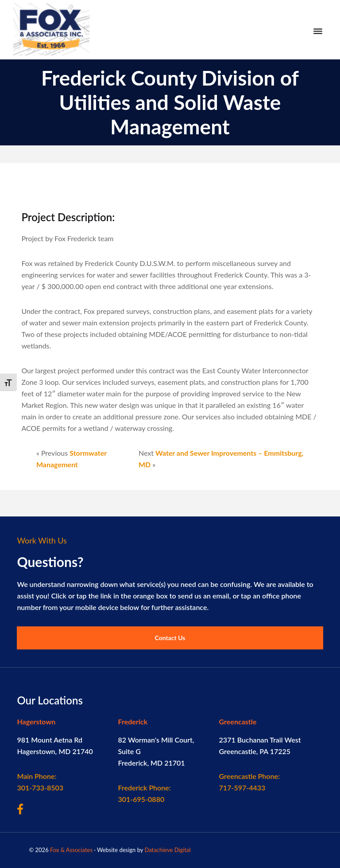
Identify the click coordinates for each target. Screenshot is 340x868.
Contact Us (170, 638)
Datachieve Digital (167, 850)
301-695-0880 (144, 793)
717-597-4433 (249, 782)
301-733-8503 (40, 782)
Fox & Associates (71, 850)
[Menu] (318, 31)
